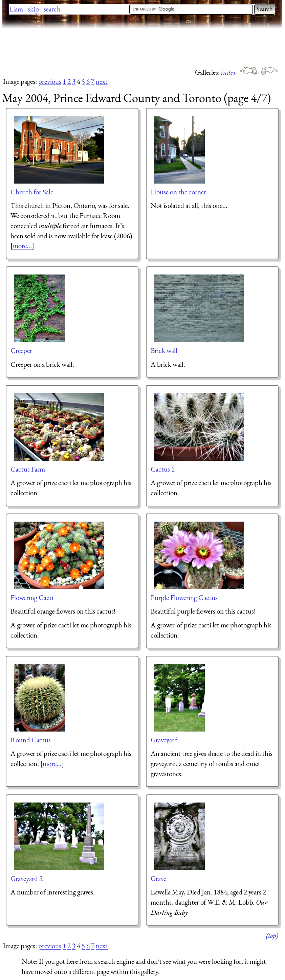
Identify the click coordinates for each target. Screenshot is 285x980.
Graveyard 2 (27, 878)
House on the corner (178, 192)
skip (33, 9)
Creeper (21, 350)
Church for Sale (32, 192)
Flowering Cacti (32, 597)
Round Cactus (31, 740)
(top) (272, 936)
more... (22, 246)
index (229, 72)
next (102, 81)
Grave (158, 878)
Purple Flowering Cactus (184, 597)
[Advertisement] (125, 47)
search (52, 9)
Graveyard (164, 740)
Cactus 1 (163, 469)
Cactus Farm (28, 469)
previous (50, 81)
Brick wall (164, 350)
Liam (16, 9)
